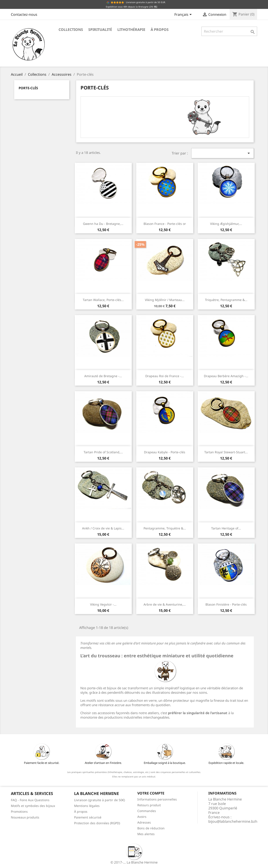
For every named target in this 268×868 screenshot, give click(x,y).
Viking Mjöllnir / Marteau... (165, 300)
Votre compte (151, 793)
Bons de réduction (151, 828)
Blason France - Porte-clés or (165, 224)
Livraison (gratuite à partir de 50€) (100, 800)
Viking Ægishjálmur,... (226, 224)
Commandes (147, 811)
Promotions (19, 812)
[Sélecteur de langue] (184, 15)
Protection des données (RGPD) (97, 823)
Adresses (144, 822)
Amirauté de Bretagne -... (103, 376)
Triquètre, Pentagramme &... (226, 300)
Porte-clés (28, 88)
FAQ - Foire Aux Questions (30, 800)
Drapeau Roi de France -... (165, 376)
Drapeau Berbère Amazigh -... (226, 376)
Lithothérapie (131, 30)
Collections (71, 30)
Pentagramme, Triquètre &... (165, 528)
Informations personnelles (157, 799)
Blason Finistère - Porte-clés (226, 604)
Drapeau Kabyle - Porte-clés (165, 452)
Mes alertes (146, 834)
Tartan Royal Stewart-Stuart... (226, 452)
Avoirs (142, 817)
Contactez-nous (24, 14)
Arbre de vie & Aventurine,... (165, 604)
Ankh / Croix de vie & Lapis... (103, 528)
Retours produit (149, 805)
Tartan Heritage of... (226, 528)
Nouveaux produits (25, 817)
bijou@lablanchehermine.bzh (233, 821)
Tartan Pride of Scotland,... (103, 452)
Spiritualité (100, 30)
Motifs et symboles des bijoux (33, 806)
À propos (160, 30)
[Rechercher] (229, 31)
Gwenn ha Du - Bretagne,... (103, 224)
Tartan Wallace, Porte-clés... (103, 300)
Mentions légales (87, 806)
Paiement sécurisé (88, 817)
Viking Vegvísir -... (103, 604)
